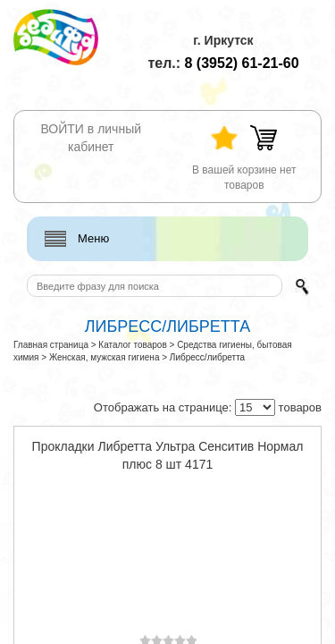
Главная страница (51, 345)
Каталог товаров (132, 345)
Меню (93, 238)
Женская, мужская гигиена (105, 357)
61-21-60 (242, 63)
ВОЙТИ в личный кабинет (91, 138)
